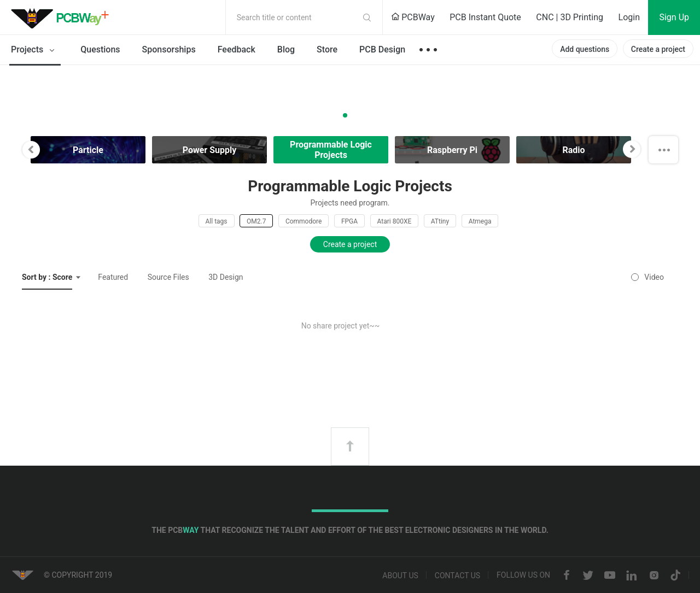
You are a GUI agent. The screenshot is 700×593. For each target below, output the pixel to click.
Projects (35, 50)
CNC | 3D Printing (570, 17)
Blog (286, 49)
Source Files (168, 277)
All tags (217, 221)
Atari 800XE (395, 221)
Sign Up (674, 17)
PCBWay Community (63, 17)
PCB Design (382, 49)
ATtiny (440, 221)
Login (629, 17)
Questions (100, 49)
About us (400, 576)
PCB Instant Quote (485, 17)
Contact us (457, 576)
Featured (113, 277)
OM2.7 (256, 221)
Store (327, 49)
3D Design (226, 277)
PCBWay (413, 17)
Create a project (658, 49)
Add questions (585, 49)
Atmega (480, 221)
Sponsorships (169, 49)
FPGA (349, 221)
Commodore (304, 221)
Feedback (237, 49)
